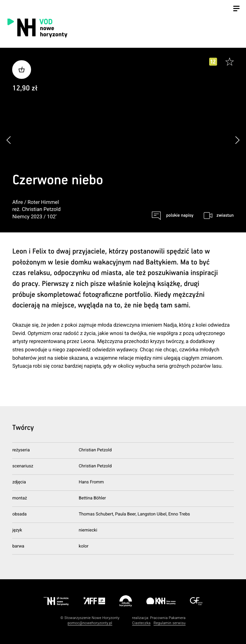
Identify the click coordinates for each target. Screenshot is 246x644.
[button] (237, 140)
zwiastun (225, 215)
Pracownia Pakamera (168, 618)
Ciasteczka (141, 623)
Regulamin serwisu (169, 623)
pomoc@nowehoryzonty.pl (90, 623)
